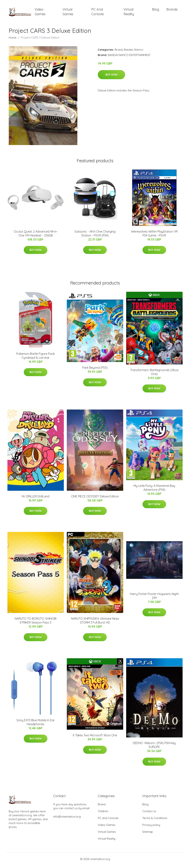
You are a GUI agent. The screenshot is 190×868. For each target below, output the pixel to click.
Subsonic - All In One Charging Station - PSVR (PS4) (95, 236)
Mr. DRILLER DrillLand (36, 499)
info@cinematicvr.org (67, 819)
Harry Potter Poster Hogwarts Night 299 (154, 598)
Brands (172, 11)
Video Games (40, 13)
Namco (139, 52)
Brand (119, 52)
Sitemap (148, 834)
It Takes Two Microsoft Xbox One (95, 738)
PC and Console (98, 13)
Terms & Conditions (155, 821)
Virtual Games (68, 13)
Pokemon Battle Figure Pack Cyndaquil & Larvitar (36, 358)
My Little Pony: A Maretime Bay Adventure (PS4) (154, 490)
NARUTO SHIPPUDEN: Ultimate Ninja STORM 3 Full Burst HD (95, 623)
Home (13, 40)
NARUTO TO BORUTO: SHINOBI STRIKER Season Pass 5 (36, 623)
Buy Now (111, 77)
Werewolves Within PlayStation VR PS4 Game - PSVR (154, 236)
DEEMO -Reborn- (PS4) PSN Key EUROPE (154, 748)
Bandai (128, 52)
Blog (155, 11)
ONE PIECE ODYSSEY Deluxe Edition (95, 499)
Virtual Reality (129, 13)
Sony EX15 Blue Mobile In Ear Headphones (36, 725)
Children (103, 814)
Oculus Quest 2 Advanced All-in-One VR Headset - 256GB (36, 236)
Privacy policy (151, 827)
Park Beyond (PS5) (95, 370)
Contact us (149, 814)
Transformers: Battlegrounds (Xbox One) (154, 375)
